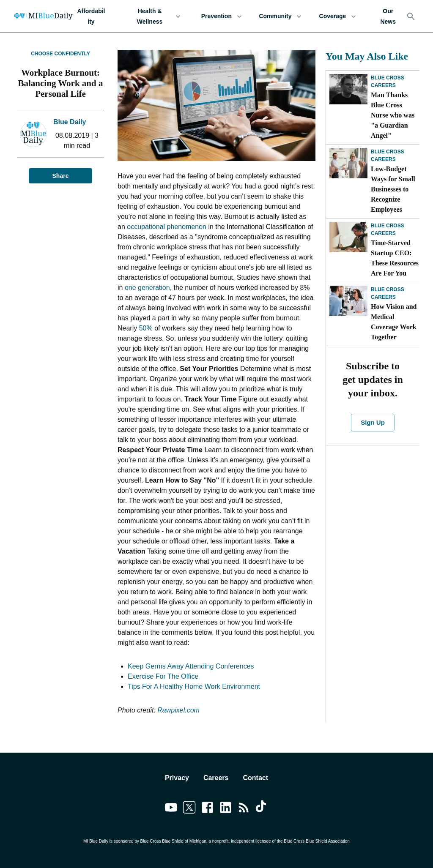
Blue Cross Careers (388, 82)
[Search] (411, 16)
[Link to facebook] (207, 809)
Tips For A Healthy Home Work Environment (194, 686)
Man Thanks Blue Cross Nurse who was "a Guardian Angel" (393, 115)
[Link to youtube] (171, 809)
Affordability (91, 16)
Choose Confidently (60, 54)
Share (60, 176)
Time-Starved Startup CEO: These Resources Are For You (395, 258)
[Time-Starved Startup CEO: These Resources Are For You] (348, 237)
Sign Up (373, 423)
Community (280, 16)
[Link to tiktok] (262, 809)
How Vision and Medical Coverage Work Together (394, 322)
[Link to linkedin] (226, 809)
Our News (388, 16)
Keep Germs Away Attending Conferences (191, 666)
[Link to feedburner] (244, 809)
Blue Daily (70, 122)
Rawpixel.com (178, 710)
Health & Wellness (155, 16)
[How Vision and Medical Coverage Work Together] (348, 301)
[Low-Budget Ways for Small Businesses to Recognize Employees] (348, 163)
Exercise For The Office (163, 676)
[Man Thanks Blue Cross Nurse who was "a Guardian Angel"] (348, 89)
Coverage (337, 16)
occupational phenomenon (167, 227)
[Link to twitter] (189, 809)
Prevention (221, 16)
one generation (147, 288)
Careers (216, 778)
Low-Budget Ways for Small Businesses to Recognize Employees (393, 189)
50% (146, 328)
